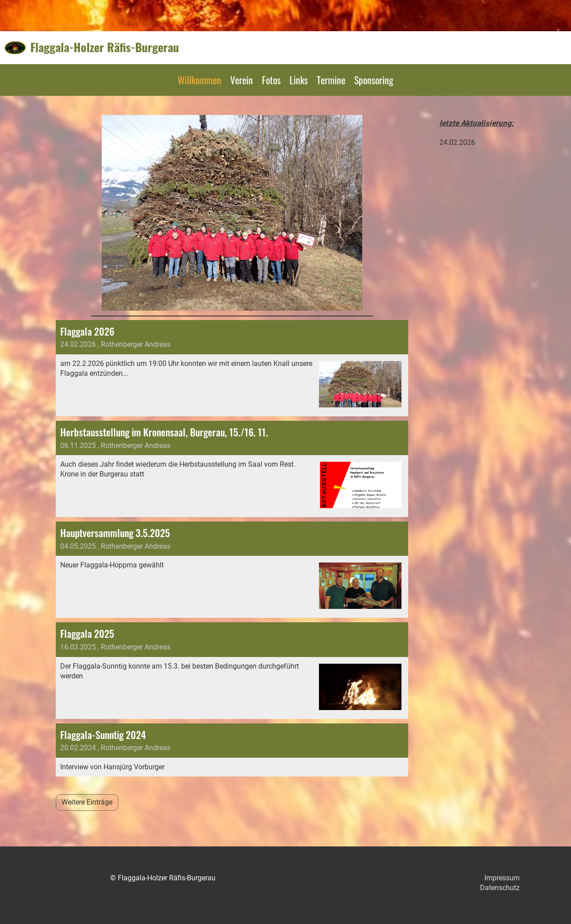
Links (299, 80)
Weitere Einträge (87, 802)
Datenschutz (500, 888)
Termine (331, 80)
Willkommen (199, 80)
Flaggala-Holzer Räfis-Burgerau (105, 47)
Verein (242, 80)
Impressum (502, 878)
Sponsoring (374, 80)
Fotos (271, 80)
